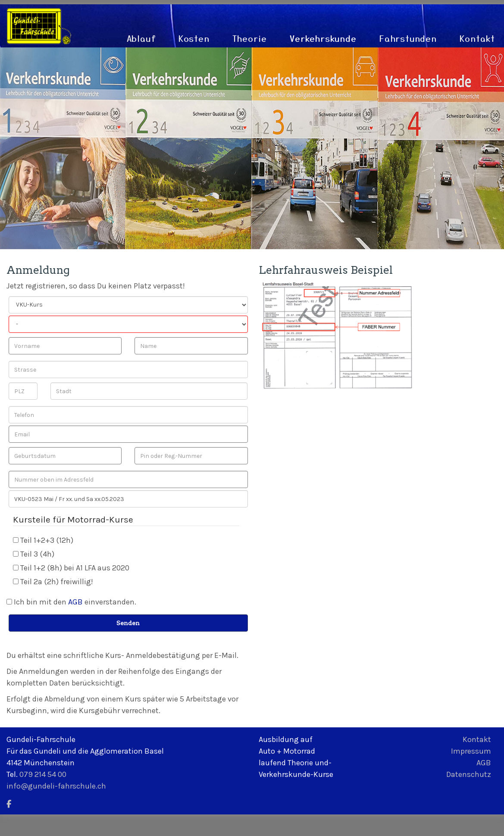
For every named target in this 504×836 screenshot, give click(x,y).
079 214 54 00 (43, 774)
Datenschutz (469, 774)
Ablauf (141, 38)
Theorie (250, 38)
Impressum (471, 751)
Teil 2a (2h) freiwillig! (57, 582)
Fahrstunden (408, 38)
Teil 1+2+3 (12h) (47, 540)
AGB (75, 602)
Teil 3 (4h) (37, 554)
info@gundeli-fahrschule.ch (56, 786)
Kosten (194, 38)
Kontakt (477, 38)
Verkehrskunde (323, 38)
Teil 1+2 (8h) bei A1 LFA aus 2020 (75, 568)
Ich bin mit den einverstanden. (75, 602)
